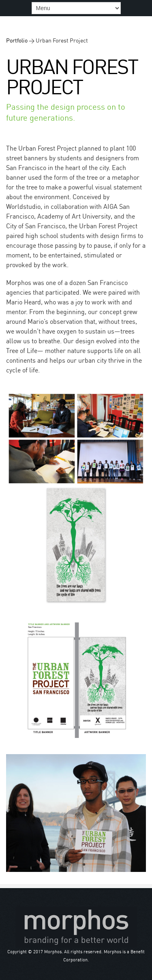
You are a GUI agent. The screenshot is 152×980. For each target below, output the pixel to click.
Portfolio (17, 40)
